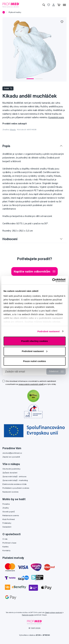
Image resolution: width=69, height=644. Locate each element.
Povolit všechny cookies (34, 341)
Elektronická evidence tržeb (15, 484)
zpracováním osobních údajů (31, 384)
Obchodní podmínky (11, 469)
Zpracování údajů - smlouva (14, 476)
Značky (6, 508)
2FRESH (46, 635)
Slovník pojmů (9, 512)
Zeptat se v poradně (11, 457)
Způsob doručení (10, 473)
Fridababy (7, 523)
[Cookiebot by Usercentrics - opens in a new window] (52, 280)
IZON (38, 635)
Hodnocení (10, 239)
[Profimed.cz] (11, 5)
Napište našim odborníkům (35, 271)
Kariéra (5, 547)
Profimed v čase (9, 543)
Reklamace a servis (11, 515)
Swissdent (7, 527)
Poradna (6, 504)
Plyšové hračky (15, 12)
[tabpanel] (34, 49)
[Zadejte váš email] (25, 372)
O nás (5, 539)
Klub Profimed (9, 519)
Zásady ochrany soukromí (54, 612)
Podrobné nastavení (48, 331)
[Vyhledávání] (44, 5)
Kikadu (13, 129)
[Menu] (64, 5)
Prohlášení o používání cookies (16, 488)
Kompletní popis (56, 117)
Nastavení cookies (10, 492)
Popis (6, 146)
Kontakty (6, 550)
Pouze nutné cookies (34, 361)
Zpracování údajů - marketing (15, 480)
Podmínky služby (28, 615)
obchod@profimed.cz (12, 453)
